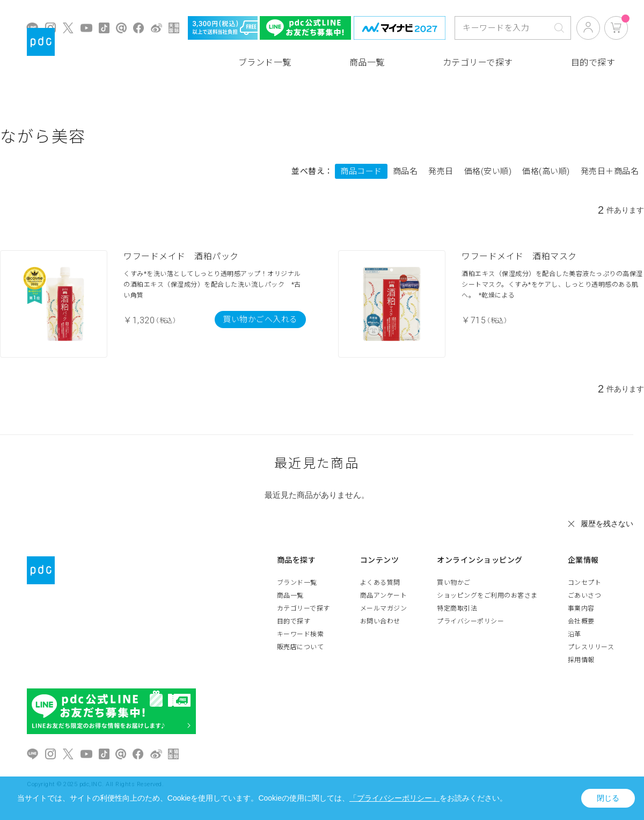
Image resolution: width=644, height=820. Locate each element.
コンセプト (585, 583)
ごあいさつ (585, 596)
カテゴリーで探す (478, 63)
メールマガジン (384, 608)
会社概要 (581, 621)
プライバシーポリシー (470, 621)
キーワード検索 (301, 634)
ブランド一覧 (265, 63)
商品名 (405, 171)
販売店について (301, 647)
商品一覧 (367, 63)
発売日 (441, 171)
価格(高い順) (546, 171)
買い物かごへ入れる (260, 320)
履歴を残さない (607, 524)
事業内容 (581, 608)
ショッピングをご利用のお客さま (487, 596)
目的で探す (593, 63)
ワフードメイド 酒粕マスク (519, 256)
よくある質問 (380, 583)
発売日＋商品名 (610, 171)
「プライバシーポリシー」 (394, 798)
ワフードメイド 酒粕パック (181, 256)
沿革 (575, 634)
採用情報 (581, 660)
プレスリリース (591, 647)
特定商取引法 (457, 608)
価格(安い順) (488, 171)
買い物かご (454, 583)
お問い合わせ (380, 621)
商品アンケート (384, 596)
